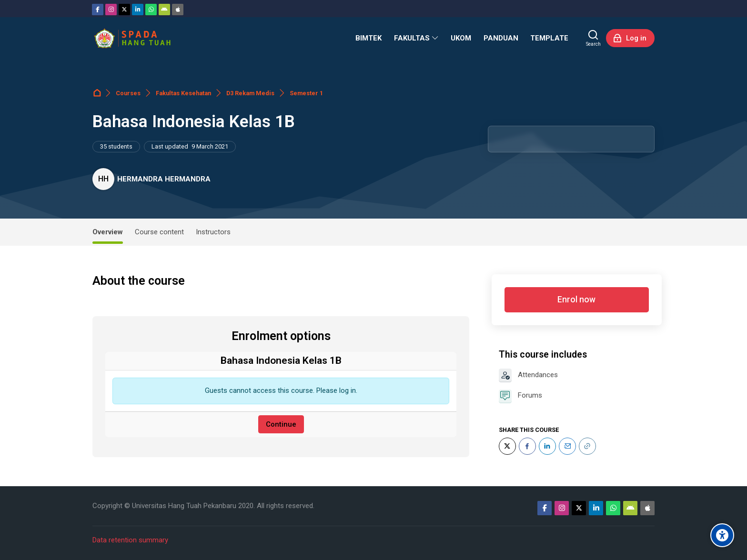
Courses (128, 93)
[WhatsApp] (151, 10)
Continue (281, 424)
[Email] (567, 446)
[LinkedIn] (547, 446)
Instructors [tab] (213, 232)
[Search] (593, 38)
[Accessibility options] (722, 535)
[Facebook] (98, 10)
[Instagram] (111, 10)
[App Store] (178, 10)
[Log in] (630, 38)
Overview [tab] (108, 232)
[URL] (587, 446)
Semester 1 (306, 93)
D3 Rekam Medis (250, 93)
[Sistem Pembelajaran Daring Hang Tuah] (132, 38)
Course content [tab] (159, 232)
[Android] (164, 10)
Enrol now (576, 300)
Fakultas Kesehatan (183, 93)
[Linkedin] (138, 10)
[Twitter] (124, 10)
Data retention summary (130, 540)
